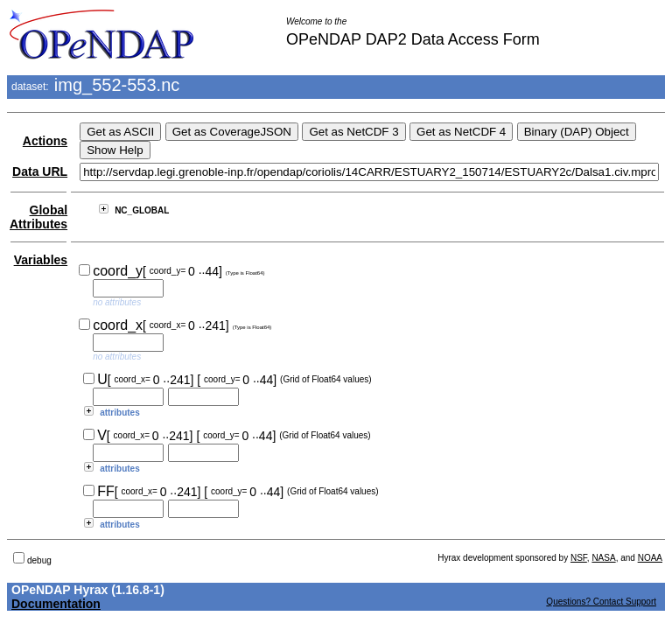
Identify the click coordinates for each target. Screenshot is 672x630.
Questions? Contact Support (601, 602)
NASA (603, 558)
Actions (45, 141)
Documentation (56, 604)
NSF (579, 558)
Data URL (40, 171)
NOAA (650, 558)
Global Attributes (38, 217)
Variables (41, 260)
